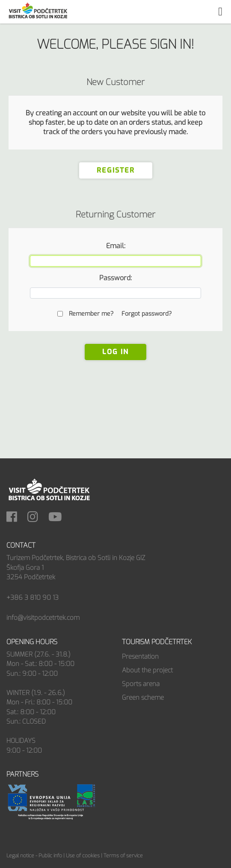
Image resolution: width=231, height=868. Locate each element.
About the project (147, 670)
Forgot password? (147, 314)
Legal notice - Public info (34, 856)
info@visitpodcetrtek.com (43, 618)
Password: (115, 278)
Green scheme (143, 698)
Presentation (140, 657)
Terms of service (123, 856)
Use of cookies (83, 856)
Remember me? (91, 314)
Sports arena (141, 684)
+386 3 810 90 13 (33, 598)
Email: (116, 246)
